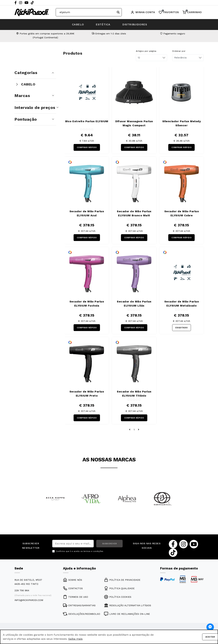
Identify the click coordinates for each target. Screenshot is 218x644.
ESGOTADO (182, 328)
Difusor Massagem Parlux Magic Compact (134, 123)
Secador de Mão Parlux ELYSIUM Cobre (182, 213)
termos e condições (93, 551)
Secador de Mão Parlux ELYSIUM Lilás (134, 304)
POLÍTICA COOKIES (118, 597)
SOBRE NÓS (73, 580)
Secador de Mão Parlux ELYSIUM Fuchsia (87, 304)
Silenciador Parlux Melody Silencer (182, 123)
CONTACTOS (73, 588)
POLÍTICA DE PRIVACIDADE (122, 580)
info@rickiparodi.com (29, 600)
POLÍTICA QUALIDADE (119, 588)
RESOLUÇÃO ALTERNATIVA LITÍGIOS (128, 605)
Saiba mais (75, 639)
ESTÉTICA (103, 24)
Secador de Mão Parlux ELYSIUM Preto (87, 394)
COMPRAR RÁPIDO (87, 147)
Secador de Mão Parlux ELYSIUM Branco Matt (134, 213)
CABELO (78, 24)
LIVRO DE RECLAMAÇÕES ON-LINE (127, 614)
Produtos (73, 53)
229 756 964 (22, 590)
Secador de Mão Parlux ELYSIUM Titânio (134, 394)
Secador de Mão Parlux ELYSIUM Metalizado (182, 304)
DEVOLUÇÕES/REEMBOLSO (82, 614)
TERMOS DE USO (76, 597)
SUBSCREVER (110, 544)
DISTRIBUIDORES (135, 24)
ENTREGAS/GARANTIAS (79, 605)
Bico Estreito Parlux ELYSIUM (87, 121)
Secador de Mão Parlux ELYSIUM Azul (87, 213)
